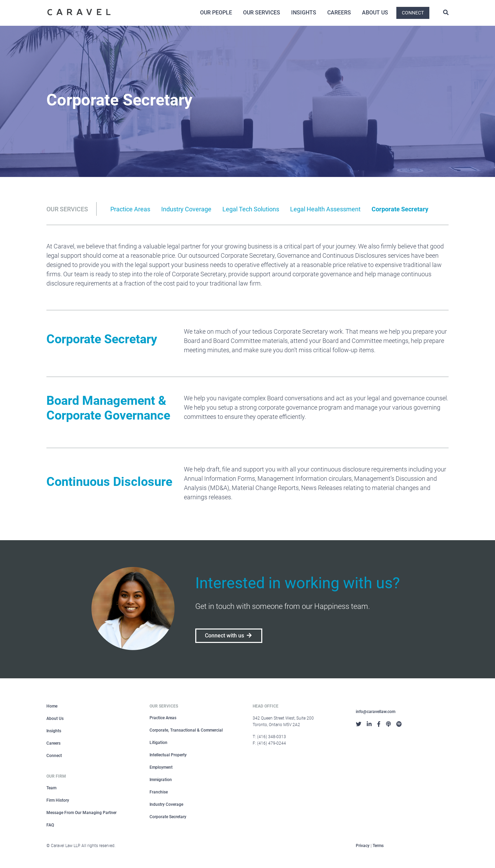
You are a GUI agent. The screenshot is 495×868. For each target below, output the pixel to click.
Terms (378, 846)
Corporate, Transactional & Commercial (186, 730)
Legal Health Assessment (325, 209)
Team (51, 788)
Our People (216, 13)
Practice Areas (130, 209)
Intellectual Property (168, 755)
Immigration (161, 780)
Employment (161, 767)
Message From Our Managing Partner (81, 813)
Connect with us (229, 636)
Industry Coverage (186, 209)
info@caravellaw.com (376, 712)
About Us (375, 13)
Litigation (158, 743)
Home (52, 706)
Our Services (262, 13)
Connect (413, 13)
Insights (304, 13)
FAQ (50, 825)
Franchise (159, 792)
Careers (339, 13)
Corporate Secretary (400, 209)
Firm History (58, 800)
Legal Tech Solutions (251, 209)
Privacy (363, 846)
